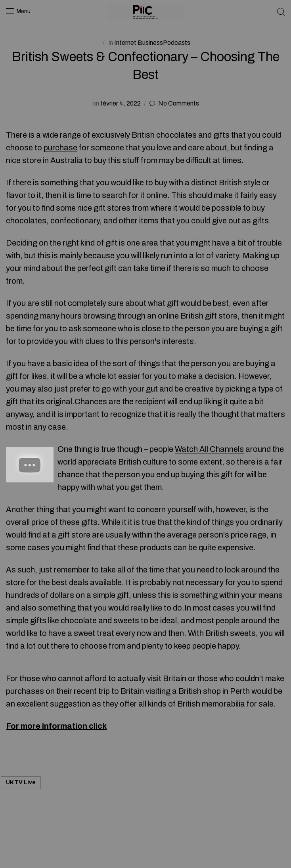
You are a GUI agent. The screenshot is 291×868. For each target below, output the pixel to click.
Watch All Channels (209, 449)
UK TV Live (21, 783)
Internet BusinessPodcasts (152, 43)
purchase (60, 148)
